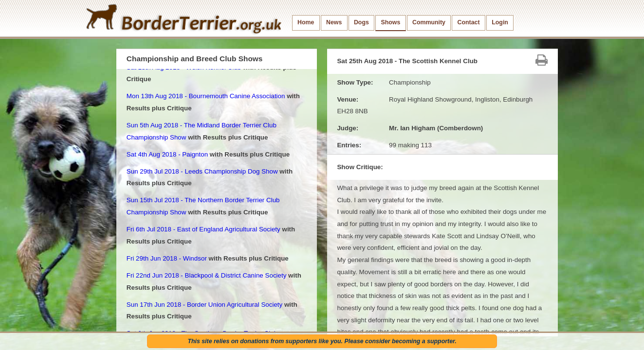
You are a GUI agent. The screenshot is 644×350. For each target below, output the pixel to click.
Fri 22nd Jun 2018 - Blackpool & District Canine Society (207, 275)
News (334, 22)
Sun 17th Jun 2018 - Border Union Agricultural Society (204, 305)
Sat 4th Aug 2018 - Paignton (167, 154)
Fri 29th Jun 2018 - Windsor (167, 258)
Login (500, 22)
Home (306, 22)
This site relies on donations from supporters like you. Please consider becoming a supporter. (322, 341)
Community (429, 22)
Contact (469, 22)
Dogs (361, 22)
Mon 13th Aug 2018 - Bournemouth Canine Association (206, 96)
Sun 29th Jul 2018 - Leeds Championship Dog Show (202, 171)
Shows (390, 22)
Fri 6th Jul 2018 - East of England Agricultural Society (203, 229)
